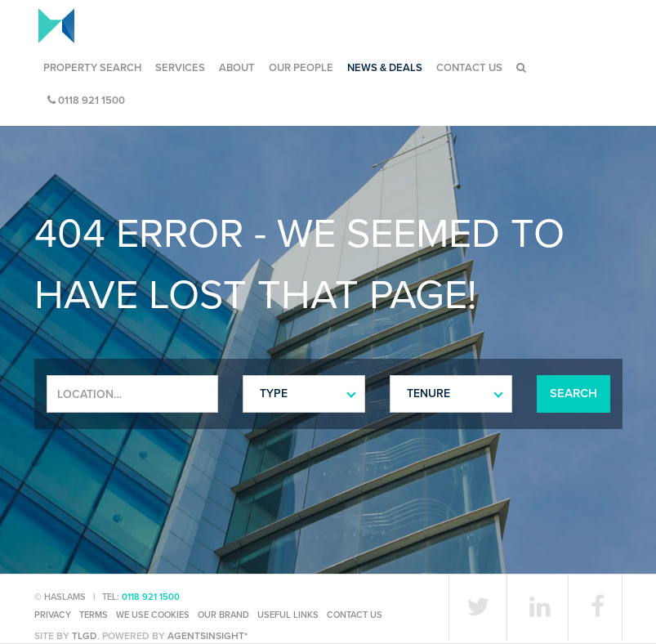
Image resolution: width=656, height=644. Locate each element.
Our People (301, 68)
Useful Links (288, 615)
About (237, 68)
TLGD (85, 636)
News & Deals (385, 68)
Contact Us (469, 68)
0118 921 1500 (86, 101)
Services (180, 68)
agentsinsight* (208, 636)
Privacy (53, 615)
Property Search (92, 68)
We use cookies (153, 615)
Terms (94, 615)
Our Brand (223, 615)
